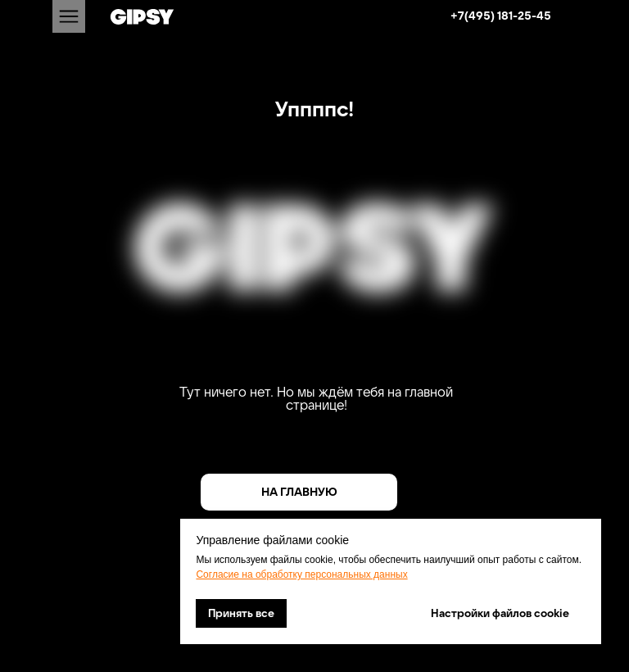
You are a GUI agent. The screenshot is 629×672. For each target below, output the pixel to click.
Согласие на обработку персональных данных (301, 574)
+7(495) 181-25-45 (501, 16)
